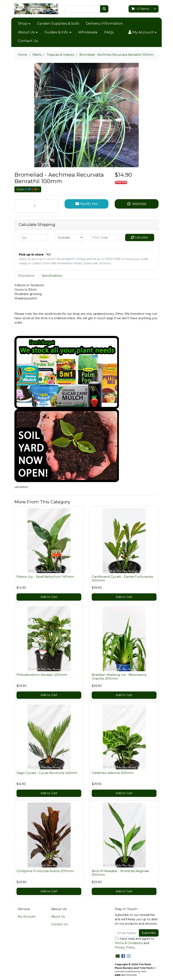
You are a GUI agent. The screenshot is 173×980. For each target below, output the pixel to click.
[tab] (26, 276)
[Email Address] (127, 933)
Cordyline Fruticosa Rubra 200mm (45, 871)
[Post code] (104, 237)
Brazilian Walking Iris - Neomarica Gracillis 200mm (119, 677)
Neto (144, 971)
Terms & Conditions (129, 943)
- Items (140, 9)
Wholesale (88, 32)
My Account (27, 917)
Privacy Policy (125, 947)
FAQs (109, 32)
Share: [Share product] (27, 189)
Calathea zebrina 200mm (113, 773)
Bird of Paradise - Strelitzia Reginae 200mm (120, 873)
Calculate (140, 237)
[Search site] (104, 9)
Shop (23, 23)
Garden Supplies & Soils (58, 23)
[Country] (69, 237)
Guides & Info (56, 32)
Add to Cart (49, 597)
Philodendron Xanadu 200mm (42, 675)
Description (26, 276)
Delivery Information (104, 23)
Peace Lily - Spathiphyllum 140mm (45, 577)
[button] (142, 32)
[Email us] (118, 956)
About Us (26, 32)
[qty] (33, 237)
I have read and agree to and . (134, 943)
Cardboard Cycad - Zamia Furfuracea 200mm (122, 579)
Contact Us (28, 41)
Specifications (52, 276)
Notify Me (86, 204)
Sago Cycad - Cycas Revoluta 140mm (47, 773)
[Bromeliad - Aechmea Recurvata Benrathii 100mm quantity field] (36, 206)
